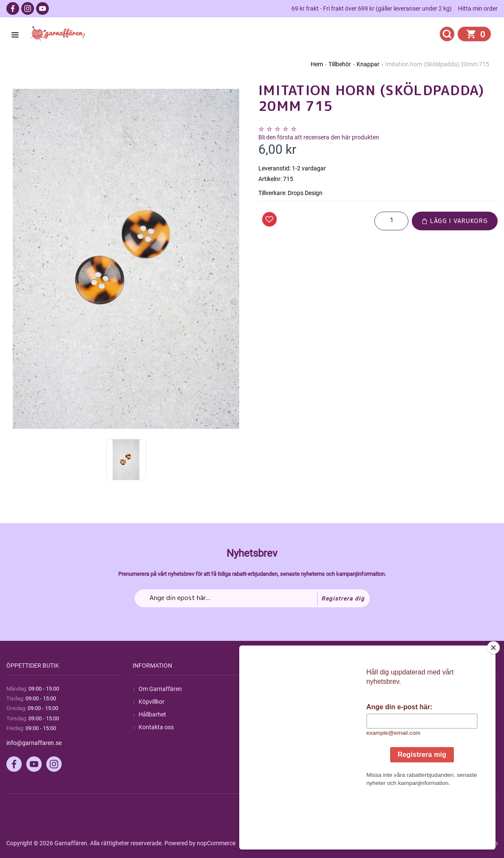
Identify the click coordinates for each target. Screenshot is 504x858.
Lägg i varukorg (455, 221)
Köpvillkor (151, 702)
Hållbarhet (152, 714)
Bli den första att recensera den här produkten (319, 137)
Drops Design (305, 193)
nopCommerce (216, 843)
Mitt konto (404, 689)
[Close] (493, 701)
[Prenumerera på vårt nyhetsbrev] (252, 598)
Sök (269, 689)
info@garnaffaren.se (34, 743)
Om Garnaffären (160, 689)
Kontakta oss (156, 727)
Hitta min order (478, 8)
